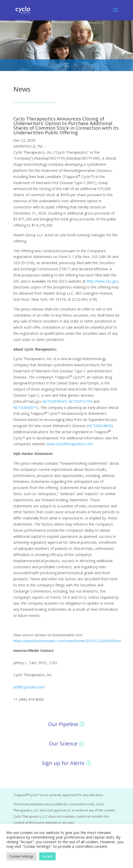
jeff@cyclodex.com (29, 687)
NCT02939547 (54, 401)
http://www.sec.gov (103, 281)
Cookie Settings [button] (22, 856)
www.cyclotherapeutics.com (70, 444)
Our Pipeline (63, 724)
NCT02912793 (80, 401)
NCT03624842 (100, 426)
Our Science (63, 744)
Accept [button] (47, 856)
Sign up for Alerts (63, 763)
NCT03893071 (25, 408)
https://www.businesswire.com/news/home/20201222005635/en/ (67, 641)
